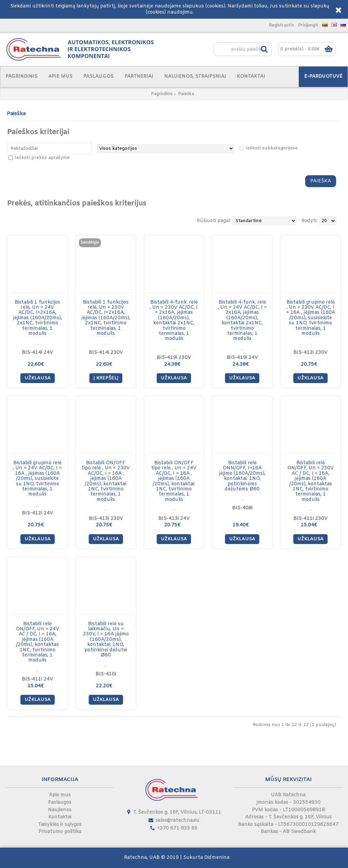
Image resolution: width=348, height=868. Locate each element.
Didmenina (217, 858)
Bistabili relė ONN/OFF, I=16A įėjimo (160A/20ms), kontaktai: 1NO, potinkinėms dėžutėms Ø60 (242, 476)
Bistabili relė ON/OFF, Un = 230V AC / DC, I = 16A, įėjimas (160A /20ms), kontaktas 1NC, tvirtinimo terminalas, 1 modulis (310, 481)
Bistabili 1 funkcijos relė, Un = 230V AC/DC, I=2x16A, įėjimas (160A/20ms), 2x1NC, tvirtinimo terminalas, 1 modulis (106, 318)
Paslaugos (60, 803)
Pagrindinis (162, 94)
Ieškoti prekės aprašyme (42, 158)
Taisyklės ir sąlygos (60, 825)
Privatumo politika (60, 832)
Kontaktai (60, 817)
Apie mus (60, 795)
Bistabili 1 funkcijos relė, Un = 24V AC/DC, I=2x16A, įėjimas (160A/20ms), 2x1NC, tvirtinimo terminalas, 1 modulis (37, 318)
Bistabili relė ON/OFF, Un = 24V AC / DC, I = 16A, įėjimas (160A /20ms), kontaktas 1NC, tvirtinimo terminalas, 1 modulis (37, 642)
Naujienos (60, 810)
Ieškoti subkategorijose (272, 148)
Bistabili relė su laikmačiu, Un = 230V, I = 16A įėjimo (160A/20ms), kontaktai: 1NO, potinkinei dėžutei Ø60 (106, 640)
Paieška (186, 94)
